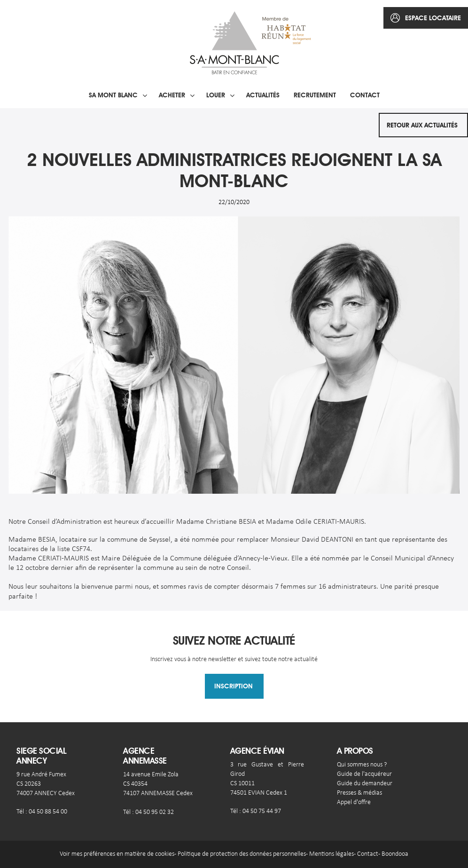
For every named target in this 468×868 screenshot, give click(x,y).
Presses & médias (359, 793)
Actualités (263, 95)
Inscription (234, 686)
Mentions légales (331, 854)
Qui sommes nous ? (362, 765)
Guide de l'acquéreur (364, 774)
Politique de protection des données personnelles (242, 854)
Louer (216, 95)
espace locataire (433, 18)
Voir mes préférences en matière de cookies (117, 854)
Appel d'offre (354, 802)
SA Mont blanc (113, 95)
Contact (365, 95)
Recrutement (315, 95)
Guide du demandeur (365, 784)
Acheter (172, 95)
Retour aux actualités (422, 125)
